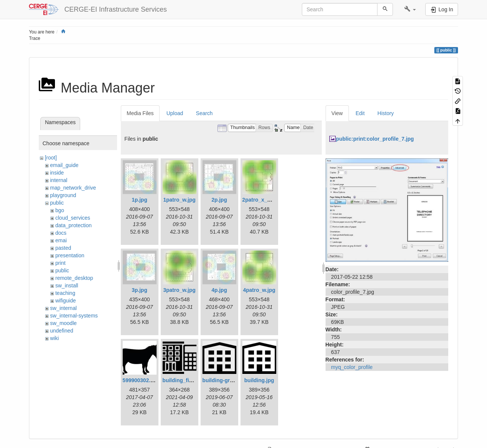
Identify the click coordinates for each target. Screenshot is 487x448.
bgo (60, 210)
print (60, 263)
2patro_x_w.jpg (261, 200)
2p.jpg (219, 200)
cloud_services (73, 218)
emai (61, 240)
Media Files (140, 113)
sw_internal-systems (74, 316)
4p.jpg (219, 290)
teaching (65, 293)
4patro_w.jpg (259, 290)
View (337, 113)
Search (204, 113)
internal (59, 180)
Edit (360, 113)
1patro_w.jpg (180, 200)
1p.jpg (139, 200)
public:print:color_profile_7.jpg (375, 139)
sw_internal (63, 308)
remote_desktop (74, 278)
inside (57, 173)
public (57, 203)
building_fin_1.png (186, 380)
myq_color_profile (352, 367)
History (386, 113)
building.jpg (259, 380)
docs (61, 233)
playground (63, 195)
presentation (70, 255)
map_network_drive (73, 188)
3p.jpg (139, 290)
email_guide (64, 165)
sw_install (67, 286)
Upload (175, 113)
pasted (63, 248)
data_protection (74, 225)
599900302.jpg (141, 380)
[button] (410, 9)
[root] (51, 158)
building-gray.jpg (224, 380)
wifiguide (65, 301)
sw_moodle (63, 323)
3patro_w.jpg (180, 290)
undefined (62, 331)
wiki (54, 338)
